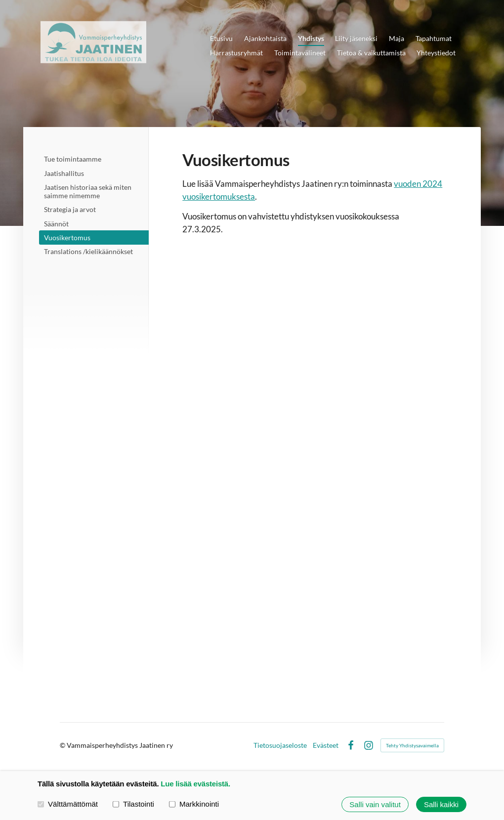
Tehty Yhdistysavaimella (412, 745)
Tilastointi (133, 804)
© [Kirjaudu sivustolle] (63, 745)
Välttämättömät (68, 804)
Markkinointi (194, 804)
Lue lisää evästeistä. (195, 784)
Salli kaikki (441, 804)
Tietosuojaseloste (280, 745)
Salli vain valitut (375, 804)
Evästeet (326, 745)
